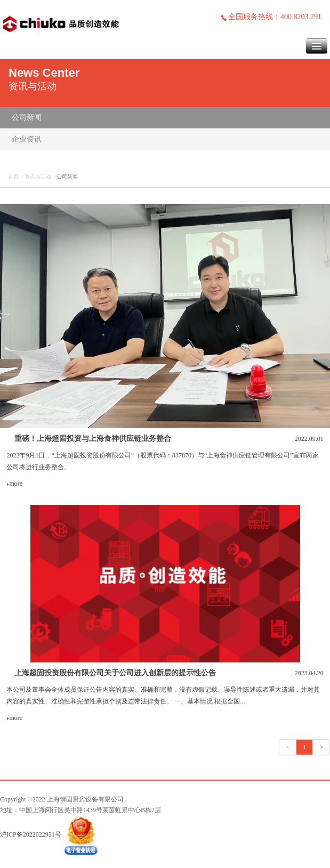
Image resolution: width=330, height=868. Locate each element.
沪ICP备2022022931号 (31, 834)
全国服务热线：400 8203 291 (271, 17)
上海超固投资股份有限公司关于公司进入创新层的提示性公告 (115, 673)
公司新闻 (27, 117)
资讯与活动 (38, 177)
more (14, 484)
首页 (13, 177)
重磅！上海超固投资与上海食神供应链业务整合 (93, 439)
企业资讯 (27, 139)
